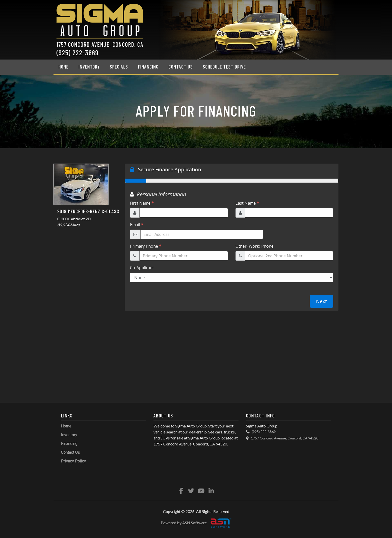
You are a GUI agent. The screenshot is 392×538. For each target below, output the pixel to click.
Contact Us (181, 67)
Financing (148, 67)
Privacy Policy (73, 461)
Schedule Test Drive (224, 67)
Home (63, 67)
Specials (119, 67)
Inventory (89, 67)
